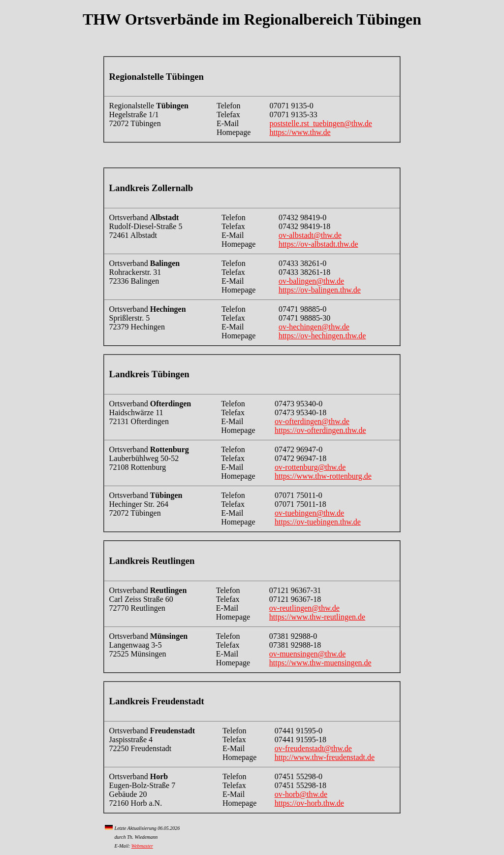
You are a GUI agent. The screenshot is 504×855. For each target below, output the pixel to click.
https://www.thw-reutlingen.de (317, 617)
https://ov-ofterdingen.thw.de (320, 430)
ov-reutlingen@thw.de (304, 608)
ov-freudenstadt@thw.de (313, 748)
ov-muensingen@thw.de (307, 654)
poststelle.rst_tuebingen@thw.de (320, 123)
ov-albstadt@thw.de (310, 235)
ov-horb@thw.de (301, 794)
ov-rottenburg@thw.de (310, 467)
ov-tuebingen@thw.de (309, 513)
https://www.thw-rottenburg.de (323, 476)
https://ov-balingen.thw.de (320, 290)
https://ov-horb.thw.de (309, 803)
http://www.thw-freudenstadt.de (325, 757)
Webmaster (142, 846)
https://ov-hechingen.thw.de (322, 336)
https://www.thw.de (300, 132)
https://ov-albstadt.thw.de (318, 244)
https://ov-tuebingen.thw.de (318, 522)
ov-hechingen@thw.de (314, 327)
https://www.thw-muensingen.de (320, 663)
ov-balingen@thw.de (311, 281)
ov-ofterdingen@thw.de (312, 421)
